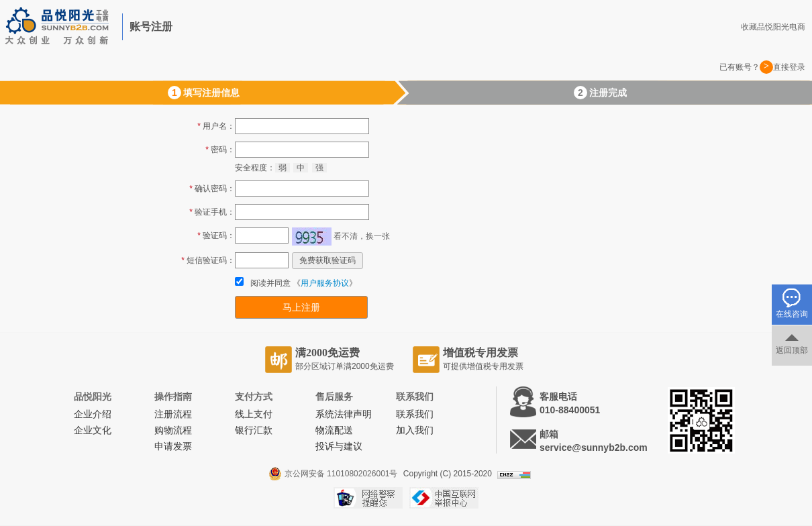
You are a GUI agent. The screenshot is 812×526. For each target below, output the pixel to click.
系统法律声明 (344, 414)
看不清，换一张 (362, 236)
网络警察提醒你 (368, 498)
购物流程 (173, 430)
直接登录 (789, 67)
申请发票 (173, 446)
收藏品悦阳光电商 (773, 27)
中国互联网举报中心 (444, 498)
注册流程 (173, 414)
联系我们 (415, 414)
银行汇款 (254, 430)
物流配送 (334, 430)
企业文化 (93, 430)
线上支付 (254, 414)
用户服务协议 (325, 283)
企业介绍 (93, 414)
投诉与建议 (339, 446)
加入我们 (415, 430)
